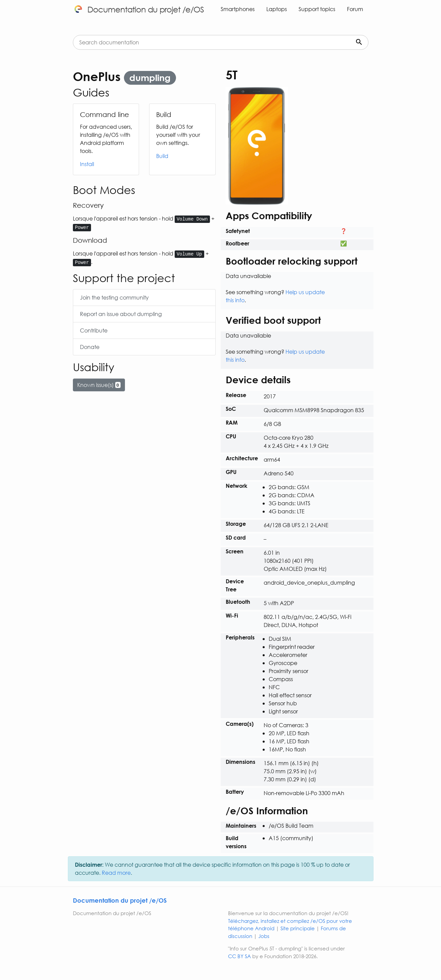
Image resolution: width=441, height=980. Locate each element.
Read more (116, 873)
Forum (355, 9)
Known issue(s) (99, 385)
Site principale (298, 928)
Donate (90, 347)
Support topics (317, 9)
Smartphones (238, 9)
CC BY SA (239, 956)
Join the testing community (114, 297)
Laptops (277, 9)
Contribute (94, 330)
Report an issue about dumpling (121, 314)
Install (87, 164)
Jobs (264, 936)
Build (162, 156)
